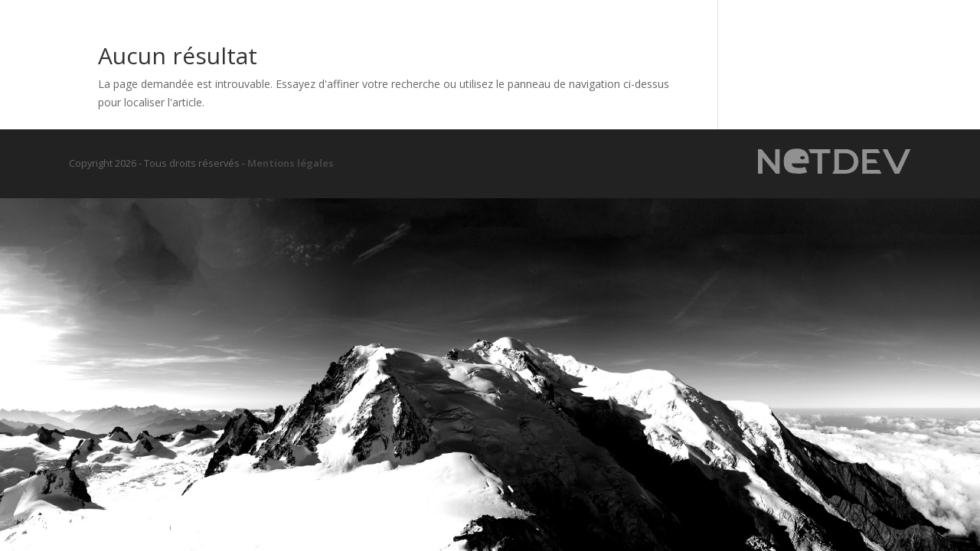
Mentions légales (291, 163)
